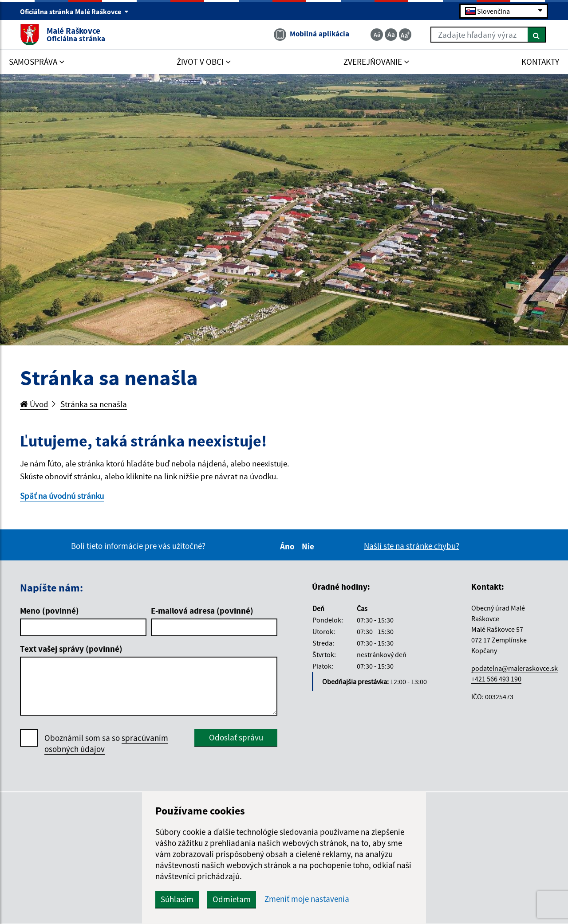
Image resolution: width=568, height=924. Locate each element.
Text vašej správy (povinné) (71, 649)
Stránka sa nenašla (94, 404)
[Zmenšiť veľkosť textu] (377, 35)
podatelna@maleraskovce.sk (515, 668)
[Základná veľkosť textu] (391, 35)
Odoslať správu (236, 737)
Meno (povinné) (49, 611)
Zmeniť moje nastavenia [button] (307, 899)
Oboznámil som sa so (106, 744)
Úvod (34, 404)
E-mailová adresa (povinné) (202, 611)
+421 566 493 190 (496, 679)
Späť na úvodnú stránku (62, 496)
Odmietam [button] (232, 899)
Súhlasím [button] (177, 899)
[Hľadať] (537, 35)
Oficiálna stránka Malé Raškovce (74, 12)
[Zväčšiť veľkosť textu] (405, 35)
